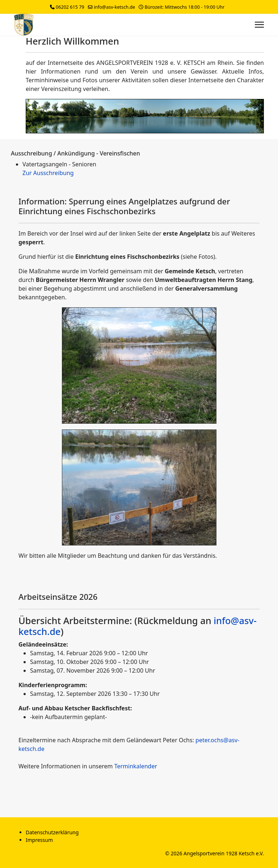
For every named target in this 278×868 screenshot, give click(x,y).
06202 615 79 (70, 7)
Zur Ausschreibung (48, 173)
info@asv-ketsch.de (114, 7)
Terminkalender (136, 766)
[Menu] (259, 25)
